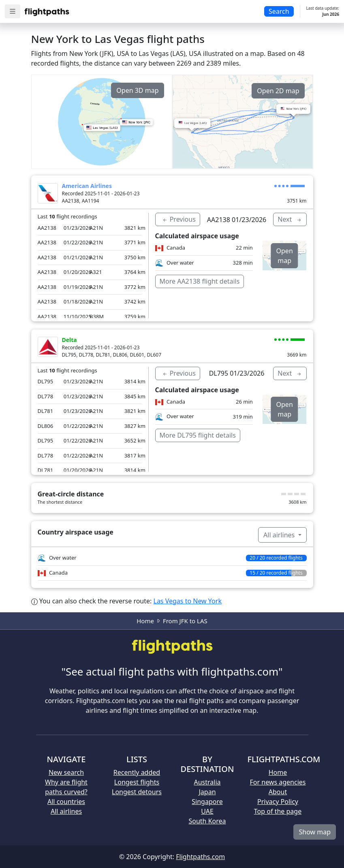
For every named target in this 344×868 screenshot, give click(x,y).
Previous (179, 219)
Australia (207, 782)
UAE (207, 811)
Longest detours (137, 792)
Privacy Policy (278, 802)
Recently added (137, 772)
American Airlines (87, 186)
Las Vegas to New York (188, 601)
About (278, 792)
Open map (285, 256)
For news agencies (278, 782)
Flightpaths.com (200, 857)
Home (145, 621)
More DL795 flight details (198, 435)
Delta (69, 340)
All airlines (280, 535)
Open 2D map (278, 91)
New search (66, 772)
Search (279, 11)
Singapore (207, 802)
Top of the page (278, 811)
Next (290, 219)
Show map (315, 832)
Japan (207, 792)
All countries (66, 802)
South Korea (207, 821)
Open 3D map (137, 90)
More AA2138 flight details (200, 281)
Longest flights (137, 782)
